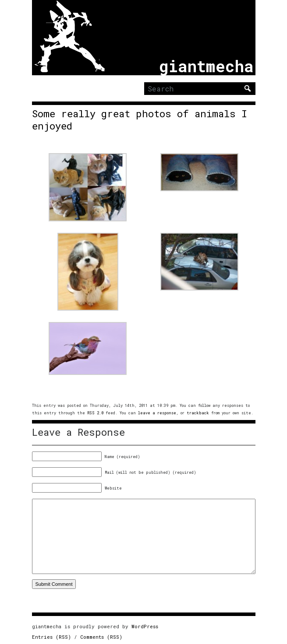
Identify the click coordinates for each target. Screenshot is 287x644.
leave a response (157, 413)
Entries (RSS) (51, 637)
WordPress (145, 626)
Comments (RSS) (101, 637)
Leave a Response (78, 432)
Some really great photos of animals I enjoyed (140, 120)
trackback (198, 413)
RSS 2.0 (95, 413)
